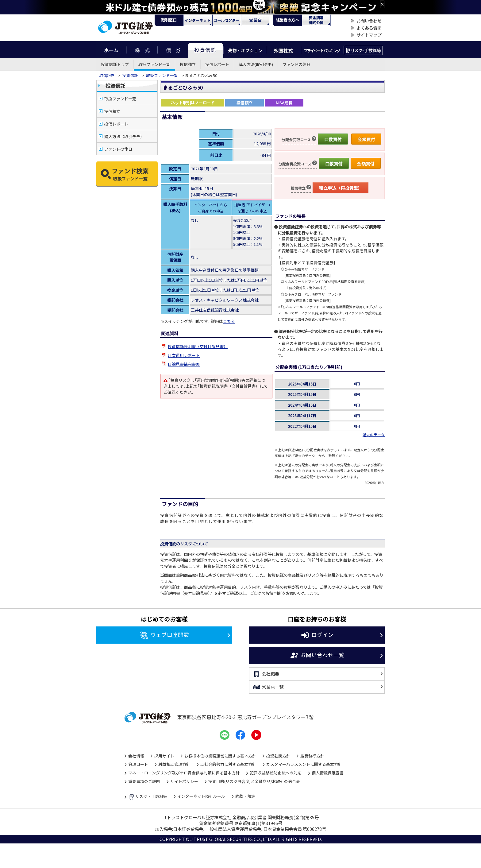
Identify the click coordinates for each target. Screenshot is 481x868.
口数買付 (333, 139)
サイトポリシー (184, 781)
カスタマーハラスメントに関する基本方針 (304, 764)
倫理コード (138, 764)
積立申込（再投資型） (341, 188)
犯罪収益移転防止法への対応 (276, 773)
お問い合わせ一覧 (317, 656)
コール (227, 20)
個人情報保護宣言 (328, 773)
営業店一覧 (268, 687)
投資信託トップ (115, 64)
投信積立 (188, 64)
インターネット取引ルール (201, 796)
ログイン (317, 635)
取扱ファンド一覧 (154, 64)
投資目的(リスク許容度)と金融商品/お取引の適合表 (254, 781)
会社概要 (266, 674)
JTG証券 (107, 75)
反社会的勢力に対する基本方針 (228, 764)
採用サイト (164, 756)
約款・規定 (245, 796)
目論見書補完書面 (184, 364)
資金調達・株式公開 (316, 20)
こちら (229, 321)
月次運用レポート (184, 355)
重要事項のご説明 (144, 781)
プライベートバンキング (322, 50)
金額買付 (366, 139)
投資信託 (206, 50)
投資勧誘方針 (278, 756)
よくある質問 (366, 28)
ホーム (112, 50)
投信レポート (217, 64)
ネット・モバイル (198, 20)
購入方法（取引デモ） (124, 136)
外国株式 (284, 50)
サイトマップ (366, 35)
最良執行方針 (312, 756)
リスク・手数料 (364, 50)
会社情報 (136, 756)
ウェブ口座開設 (164, 635)
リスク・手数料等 (148, 797)
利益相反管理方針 (174, 764)
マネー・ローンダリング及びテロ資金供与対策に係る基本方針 (184, 773)
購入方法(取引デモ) (256, 64)
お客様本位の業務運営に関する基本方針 (220, 756)
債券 (173, 50)
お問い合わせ (366, 21)
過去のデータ (374, 434)
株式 (142, 50)
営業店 (256, 20)
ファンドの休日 (296, 64)
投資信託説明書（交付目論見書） (198, 346)
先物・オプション (245, 50)
